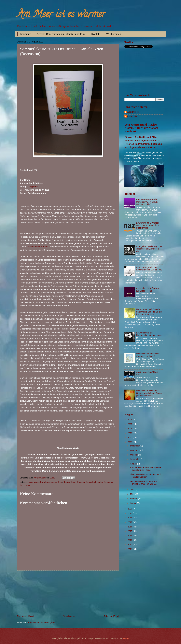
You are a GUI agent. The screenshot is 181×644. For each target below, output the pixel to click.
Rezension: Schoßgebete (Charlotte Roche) (148, 290)
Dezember (135, 446)
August (134, 464)
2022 (130, 438)
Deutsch (81, 482)
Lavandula (132, 116)
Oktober (134, 455)
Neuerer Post (26, 616)
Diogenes (33, 187)
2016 (130, 527)
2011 (130, 549)
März (133, 494)
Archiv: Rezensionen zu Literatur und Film (61, 34)
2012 (130, 545)
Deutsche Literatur (94, 482)
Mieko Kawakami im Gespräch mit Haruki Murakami (145, 476)
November (135, 450)
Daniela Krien (70, 482)
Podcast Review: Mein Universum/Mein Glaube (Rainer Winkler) (147, 202)
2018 (130, 518)
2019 (130, 513)
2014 (130, 536)
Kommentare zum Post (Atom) (42, 623)
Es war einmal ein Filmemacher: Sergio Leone (149, 334)
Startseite (26, 34)
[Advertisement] (68, 592)
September (135, 459)
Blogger (126, 638)
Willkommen (114, 34)
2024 (130, 429)
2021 (130, 442)
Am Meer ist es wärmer (61, 15)
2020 (130, 509)
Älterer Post (111, 616)
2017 (130, 522)
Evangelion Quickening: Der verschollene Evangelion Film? (149, 249)
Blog (60, 482)
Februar (134, 499)
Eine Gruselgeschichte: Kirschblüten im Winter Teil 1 (149, 269)
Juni (132, 490)
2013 (130, 540)
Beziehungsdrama (49, 482)
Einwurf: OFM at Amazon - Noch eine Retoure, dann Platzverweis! (148, 225)
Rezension (25, 485)
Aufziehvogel (33, 482)
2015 (130, 531)
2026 (130, 420)
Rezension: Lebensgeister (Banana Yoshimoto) (148, 355)
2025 (130, 424)
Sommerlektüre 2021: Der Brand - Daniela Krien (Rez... (145, 469)
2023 (130, 433)
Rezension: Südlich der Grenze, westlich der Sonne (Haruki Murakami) (149, 393)
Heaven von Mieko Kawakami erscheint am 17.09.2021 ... (143, 483)
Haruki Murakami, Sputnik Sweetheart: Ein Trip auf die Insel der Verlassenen (149, 312)
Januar (134, 503)
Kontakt (96, 34)
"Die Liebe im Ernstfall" (39, 247)
